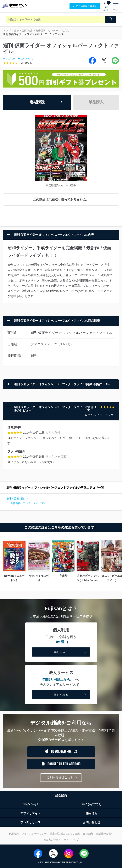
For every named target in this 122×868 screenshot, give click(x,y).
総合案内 (61, 795)
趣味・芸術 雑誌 (23, 31)
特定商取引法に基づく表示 (65, 834)
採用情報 (91, 813)
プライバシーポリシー (34, 834)
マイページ (30, 804)
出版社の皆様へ (105, 834)
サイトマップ (71, 840)
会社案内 (88, 834)
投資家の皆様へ (52, 840)
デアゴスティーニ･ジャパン (19, 59)
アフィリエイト (30, 813)
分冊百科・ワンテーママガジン (53, 31)
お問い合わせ (91, 822)
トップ (7, 31)
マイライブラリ (91, 804)
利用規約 (14, 834)
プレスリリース (30, 822)
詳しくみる (70, 652)
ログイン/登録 (85, 6)
